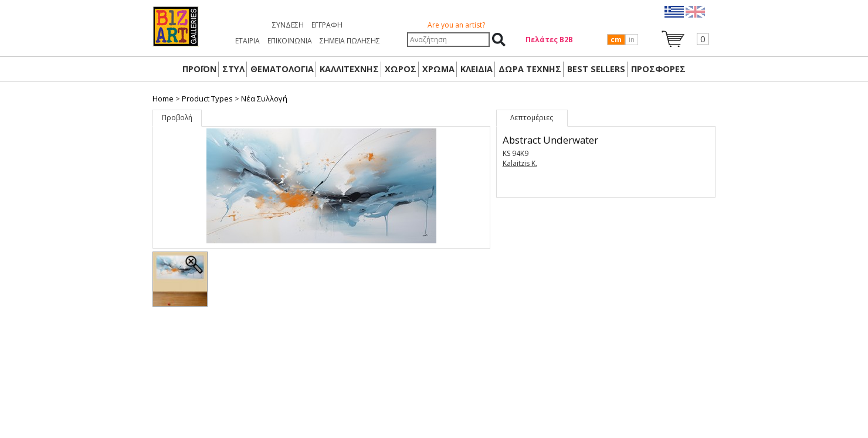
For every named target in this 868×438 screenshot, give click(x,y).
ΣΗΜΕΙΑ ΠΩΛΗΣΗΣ (350, 41)
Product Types (207, 99)
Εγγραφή (327, 25)
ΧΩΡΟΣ (401, 69)
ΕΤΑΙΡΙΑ (247, 41)
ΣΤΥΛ (233, 69)
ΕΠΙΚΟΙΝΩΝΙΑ (290, 41)
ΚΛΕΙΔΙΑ (477, 69)
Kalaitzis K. (520, 163)
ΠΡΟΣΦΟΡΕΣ (658, 69)
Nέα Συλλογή (264, 99)
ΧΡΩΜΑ (438, 69)
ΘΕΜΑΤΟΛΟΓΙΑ (282, 69)
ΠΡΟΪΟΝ (199, 69)
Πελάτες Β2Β (549, 40)
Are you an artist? (456, 25)
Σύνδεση (288, 25)
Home (163, 99)
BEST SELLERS (596, 69)
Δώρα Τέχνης (530, 69)
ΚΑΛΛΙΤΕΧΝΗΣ (349, 69)
